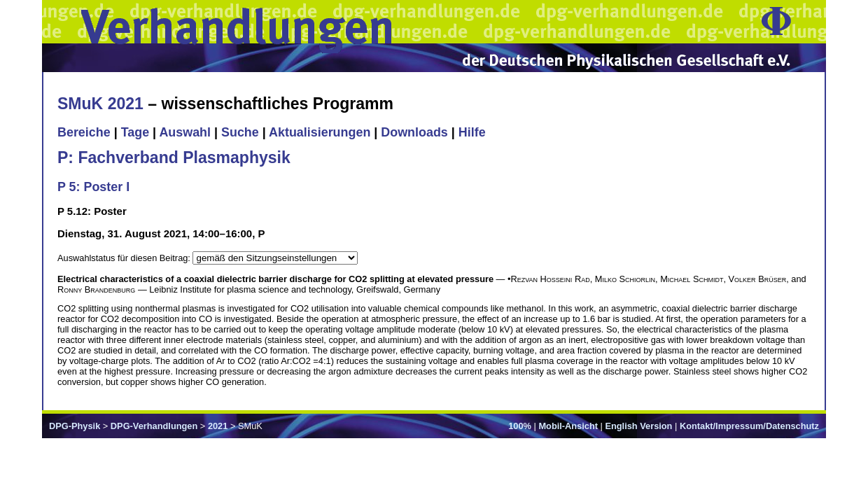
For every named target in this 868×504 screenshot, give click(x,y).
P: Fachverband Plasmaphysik (174, 157)
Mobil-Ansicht (568, 426)
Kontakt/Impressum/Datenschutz (749, 426)
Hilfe (472, 132)
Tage (135, 132)
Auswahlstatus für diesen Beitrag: (125, 258)
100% (520, 426)
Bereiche (84, 132)
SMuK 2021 (100, 104)
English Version (638, 426)
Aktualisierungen (320, 132)
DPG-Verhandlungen (154, 426)
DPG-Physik (75, 426)
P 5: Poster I (93, 187)
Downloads (414, 132)
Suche (240, 132)
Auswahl (185, 132)
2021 (218, 426)
